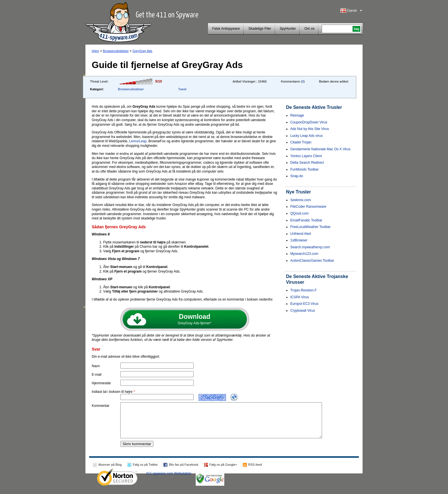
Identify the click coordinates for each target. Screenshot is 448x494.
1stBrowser (299, 240)
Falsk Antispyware (226, 29)
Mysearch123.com (304, 254)
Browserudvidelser (116, 51)
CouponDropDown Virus (309, 122)
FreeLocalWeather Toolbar (310, 227)
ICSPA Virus (300, 297)
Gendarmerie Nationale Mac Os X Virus (320, 149)
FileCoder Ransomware (308, 207)
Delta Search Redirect (307, 163)
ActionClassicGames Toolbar (312, 261)
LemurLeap (138, 141)
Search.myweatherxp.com (310, 247)
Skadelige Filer (260, 29)
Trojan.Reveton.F (303, 290)
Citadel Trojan (301, 142)
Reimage (297, 115)
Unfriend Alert (301, 234)
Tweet (182, 89)
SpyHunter (288, 29)
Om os (309, 29)
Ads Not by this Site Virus (310, 129)
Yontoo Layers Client (306, 156)
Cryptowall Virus (303, 311)
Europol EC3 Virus (304, 304)
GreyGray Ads (142, 51)
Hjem (95, 51)
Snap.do (297, 176)
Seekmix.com (301, 200)
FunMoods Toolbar (304, 169)
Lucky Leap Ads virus (306, 136)
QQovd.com (299, 213)
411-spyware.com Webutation (169, 480)
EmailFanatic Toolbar (306, 220)
